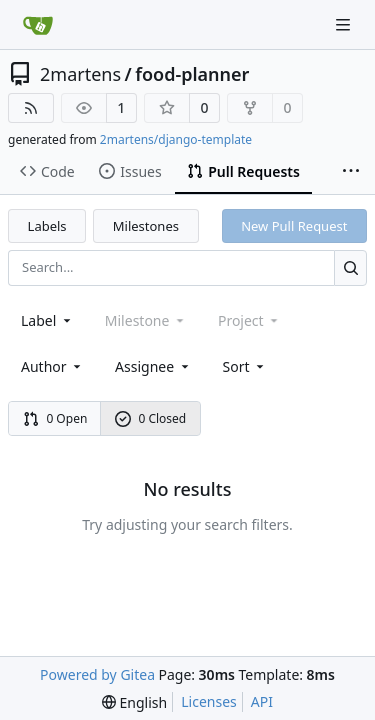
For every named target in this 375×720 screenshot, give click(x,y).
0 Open (55, 418)
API (262, 701)
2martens (80, 74)
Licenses (209, 701)
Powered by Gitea (97, 674)
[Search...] (350, 267)
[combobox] (47, 320)
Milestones (146, 226)
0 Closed (151, 418)
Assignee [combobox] (153, 366)
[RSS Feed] (31, 108)
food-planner (192, 74)
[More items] (351, 172)
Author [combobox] (52, 366)
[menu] (245, 366)
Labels (47, 226)
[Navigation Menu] (345, 24)
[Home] (38, 25)
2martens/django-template (176, 139)
